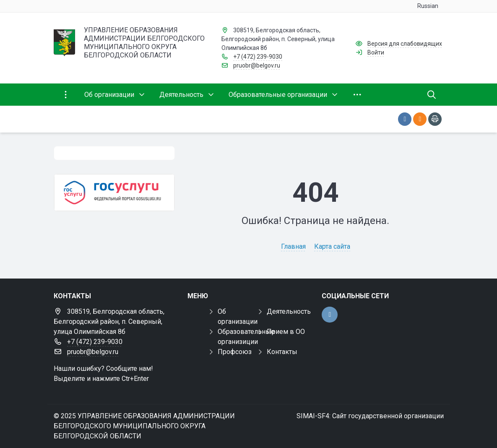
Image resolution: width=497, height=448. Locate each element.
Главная (293, 246)
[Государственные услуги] (114, 193)
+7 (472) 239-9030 (258, 57)
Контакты (282, 352)
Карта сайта (332, 246)
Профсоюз (235, 352)
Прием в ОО (286, 332)
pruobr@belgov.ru (257, 65)
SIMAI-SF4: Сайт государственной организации (370, 416)
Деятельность (289, 311)
